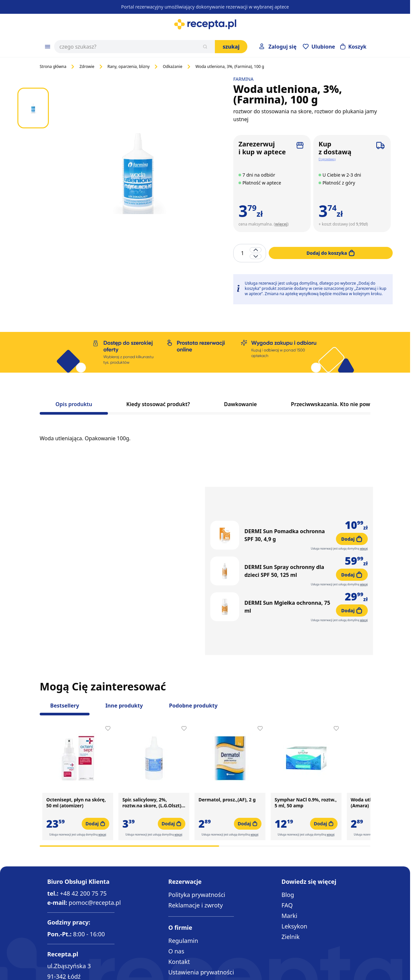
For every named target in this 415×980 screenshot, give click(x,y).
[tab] (74, 406)
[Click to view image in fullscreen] (138, 171)
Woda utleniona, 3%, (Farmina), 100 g (230, 67)
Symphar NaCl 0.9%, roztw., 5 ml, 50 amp (306, 757)
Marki (289, 905)
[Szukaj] (205, 47)
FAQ (287, 894)
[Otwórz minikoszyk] (353, 47)
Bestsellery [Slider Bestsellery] (65, 660)
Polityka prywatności (197, 884)
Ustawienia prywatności (201, 962)
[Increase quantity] (256, 250)
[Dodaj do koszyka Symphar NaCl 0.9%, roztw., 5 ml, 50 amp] (324, 778)
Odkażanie (173, 67)
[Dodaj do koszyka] (331, 253)
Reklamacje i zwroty (196, 894)
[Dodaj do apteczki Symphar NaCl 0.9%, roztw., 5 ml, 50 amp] (336, 683)
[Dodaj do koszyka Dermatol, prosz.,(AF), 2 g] (248, 778)
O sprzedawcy (327, 159)
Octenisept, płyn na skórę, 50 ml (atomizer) (76, 757)
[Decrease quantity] (256, 256)
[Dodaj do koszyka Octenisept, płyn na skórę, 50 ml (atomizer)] (95, 778)
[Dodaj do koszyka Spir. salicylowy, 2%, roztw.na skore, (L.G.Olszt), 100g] (172, 778)
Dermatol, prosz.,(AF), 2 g (227, 754)
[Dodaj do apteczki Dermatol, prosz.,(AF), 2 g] (260, 683)
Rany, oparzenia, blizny (129, 67)
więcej (281, 224)
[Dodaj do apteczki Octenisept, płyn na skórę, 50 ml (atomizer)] (108, 683)
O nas (176, 941)
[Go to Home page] (205, 24)
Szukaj (231, 47)
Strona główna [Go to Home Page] (53, 67)
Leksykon (294, 915)
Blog (288, 884)
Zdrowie (87, 67)
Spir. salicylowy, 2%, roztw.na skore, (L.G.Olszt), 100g (153, 757)
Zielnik (290, 926)
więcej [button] (102, 789)
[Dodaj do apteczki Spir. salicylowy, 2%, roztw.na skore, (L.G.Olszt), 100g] (184, 683)
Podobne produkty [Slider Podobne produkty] (193, 660)
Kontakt (179, 951)
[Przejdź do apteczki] (319, 47)
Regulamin (183, 930)
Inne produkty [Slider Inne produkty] (124, 660)
